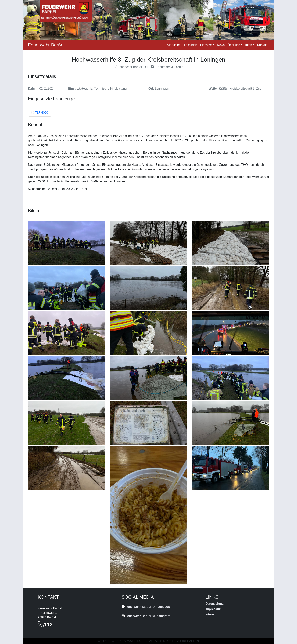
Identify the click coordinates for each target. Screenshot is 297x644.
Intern (210, 614)
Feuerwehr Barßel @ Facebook (148, 607)
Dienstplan (190, 45)
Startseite (173, 45)
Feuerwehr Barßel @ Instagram (148, 616)
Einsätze (206, 45)
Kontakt (262, 45)
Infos (249, 45)
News (221, 45)
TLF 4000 (41, 113)
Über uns (234, 45)
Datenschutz (215, 604)
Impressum (214, 609)
